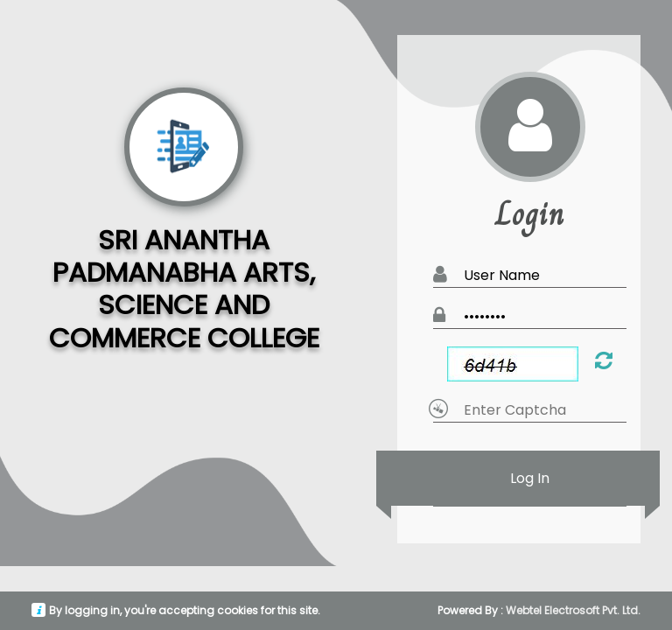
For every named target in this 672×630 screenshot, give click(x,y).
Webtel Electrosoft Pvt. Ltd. (573, 610)
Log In (530, 478)
